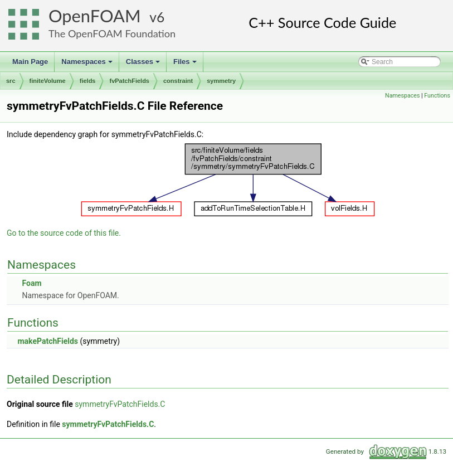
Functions (437, 96)
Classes (144, 65)
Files (186, 65)
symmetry (221, 81)
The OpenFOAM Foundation (112, 33)
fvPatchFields (129, 81)
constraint (178, 81)
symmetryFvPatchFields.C (120, 404)
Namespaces (88, 65)
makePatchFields (48, 341)
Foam (31, 283)
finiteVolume (48, 81)
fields (88, 81)
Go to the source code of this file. (64, 233)
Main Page (30, 62)
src (11, 81)
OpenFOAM (95, 16)
